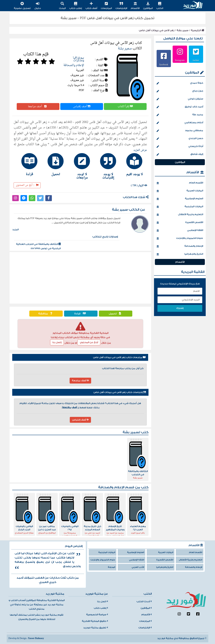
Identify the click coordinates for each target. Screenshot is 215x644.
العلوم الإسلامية (180, 199)
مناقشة (46, 314)
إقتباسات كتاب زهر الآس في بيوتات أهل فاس (120, 392)
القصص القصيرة (180, 223)
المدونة (112, 567)
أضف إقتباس (82, 107)
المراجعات (106, 6)
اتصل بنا (103, 602)
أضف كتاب (91, 6)
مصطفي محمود (180, 131)
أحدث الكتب (144, 602)
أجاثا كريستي (180, 147)
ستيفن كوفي (180, 99)
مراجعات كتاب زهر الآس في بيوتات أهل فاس (119, 357)
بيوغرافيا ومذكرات (78, 59)
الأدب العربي (138, 567)
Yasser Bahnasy (36, 638)
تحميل (116, 314)
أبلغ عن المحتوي (89, 342)
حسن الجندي (180, 139)
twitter (196, 60)
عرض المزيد (140, 150)
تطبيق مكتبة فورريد (96, 628)
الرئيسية (198, 30)
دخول (38, 6)
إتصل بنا (57, 342)
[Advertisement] (80, 278)
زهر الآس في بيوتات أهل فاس (157, 30)
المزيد (15, 230)
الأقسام (135, 6)
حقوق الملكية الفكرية (95, 621)
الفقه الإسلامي (180, 231)
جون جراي (180, 91)
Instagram (180, 60)
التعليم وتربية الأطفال (180, 215)
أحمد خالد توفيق (180, 107)
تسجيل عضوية (22, 6)
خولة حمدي (180, 83)
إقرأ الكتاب (125, 107)
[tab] (133, 164)
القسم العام (180, 183)
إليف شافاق (180, 155)
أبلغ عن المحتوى (27, 185)
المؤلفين (148, 6)
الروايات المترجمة (180, 207)
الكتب (160, 6)
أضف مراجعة (38, 107)
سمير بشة (183, 30)
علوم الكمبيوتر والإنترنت (180, 238)
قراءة (81, 314)
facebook (164, 65)
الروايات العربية (180, 191)
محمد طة (180, 115)
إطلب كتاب (76, 6)
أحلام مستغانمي (180, 123)
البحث (62, 6)
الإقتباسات (121, 6)
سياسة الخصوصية (97, 615)
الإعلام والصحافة (74, 65)
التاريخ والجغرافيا (180, 254)
